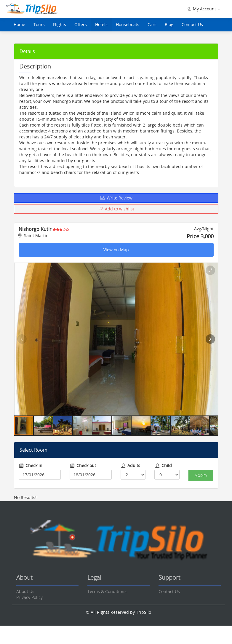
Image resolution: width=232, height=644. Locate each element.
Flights (60, 24)
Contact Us (192, 24)
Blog (169, 24)
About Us (25, 591)
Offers (81, 24)
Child (163, 465)
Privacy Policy (29, 597)
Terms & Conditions (107, 591)
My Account (203, 9)
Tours (39, 24)
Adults (131, 465)
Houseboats (128, 24)
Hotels (101, 24)
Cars (152, 24)
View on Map (116, 250)
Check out (83, 465)
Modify (201, 476)
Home (19, 24)
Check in (31, 465)
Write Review (116, 198)
